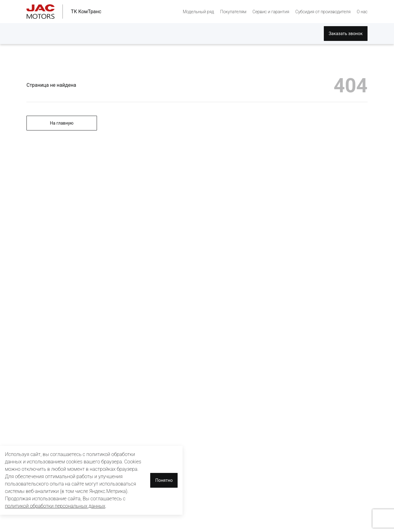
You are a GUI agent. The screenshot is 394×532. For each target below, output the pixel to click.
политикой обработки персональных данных (55, 506)
